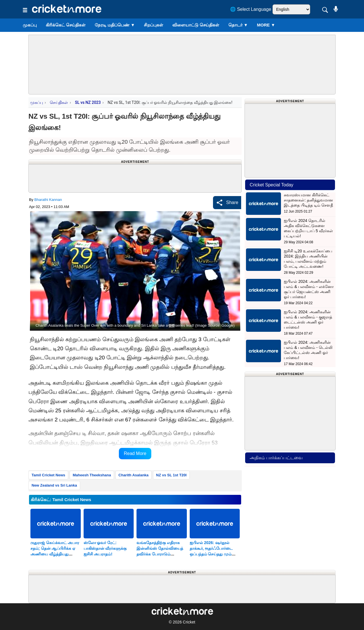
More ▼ (266, 25)
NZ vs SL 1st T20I (171, 475)
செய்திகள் (59, 102)
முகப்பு (30, 25)
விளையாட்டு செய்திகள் (196, 25)
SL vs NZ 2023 (88, 102)
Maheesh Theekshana (92, 475)
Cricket (189, 622)
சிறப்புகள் (154, 25)
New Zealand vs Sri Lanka (54, 485)
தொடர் (238, 25)
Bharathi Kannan (48, 200)
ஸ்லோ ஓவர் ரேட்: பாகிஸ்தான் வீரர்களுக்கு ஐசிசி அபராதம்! (105, 548)
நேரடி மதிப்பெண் (115, 25)
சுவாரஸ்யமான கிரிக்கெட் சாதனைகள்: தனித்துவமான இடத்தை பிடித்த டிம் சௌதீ (308, 200)
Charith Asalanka (134, 475)
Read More (135, 453)
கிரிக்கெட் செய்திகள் (66, 25)
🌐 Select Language (251, 9)
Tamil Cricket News (48, 475)
